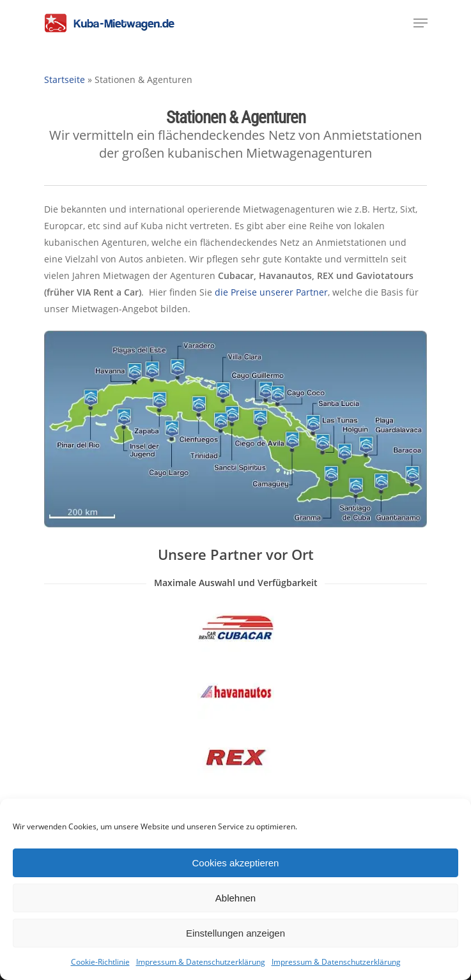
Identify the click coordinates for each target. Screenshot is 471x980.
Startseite (65, 79)
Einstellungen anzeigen (235, 933)
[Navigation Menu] (421, 23)
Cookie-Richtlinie (100, 962)
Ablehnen (235, 898)
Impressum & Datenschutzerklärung (201, 962)
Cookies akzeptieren (236, 863)
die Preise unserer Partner (271, 292)
